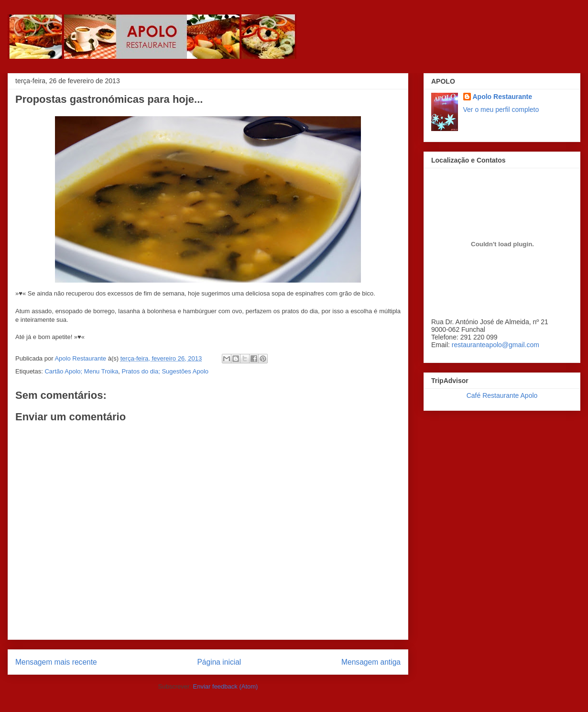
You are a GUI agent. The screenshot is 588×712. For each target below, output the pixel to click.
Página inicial (219, 662)
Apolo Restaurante (502, 97)
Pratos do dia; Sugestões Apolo (165, 371)
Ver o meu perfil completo (501, 110)
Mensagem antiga (371, 662)
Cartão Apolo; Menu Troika (81, 371)
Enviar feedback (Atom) (226, 686)
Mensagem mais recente (56, 662)
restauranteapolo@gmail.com (495, 345)
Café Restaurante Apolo (502, 395)
